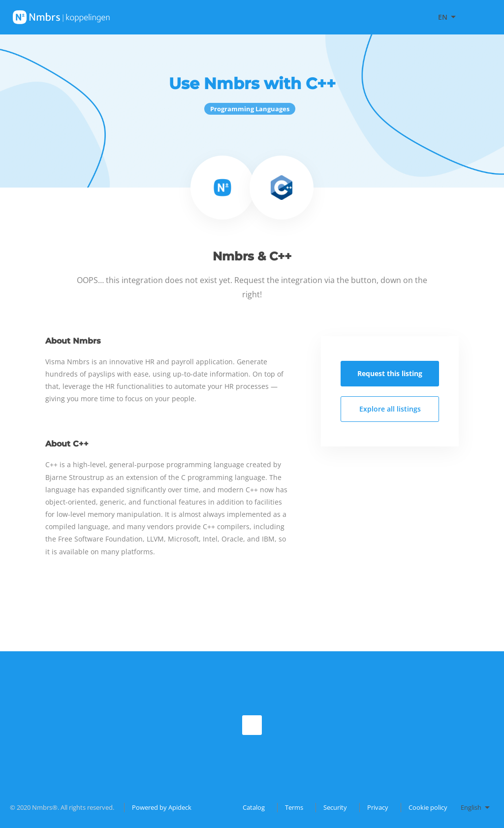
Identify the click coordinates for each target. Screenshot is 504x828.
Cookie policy (428, 807)
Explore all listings (390, 409)
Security (335, 807)
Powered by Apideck (162, 807)
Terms (294, 807)
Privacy (378, 807)
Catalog (254, 807)
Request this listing (390, 373)
